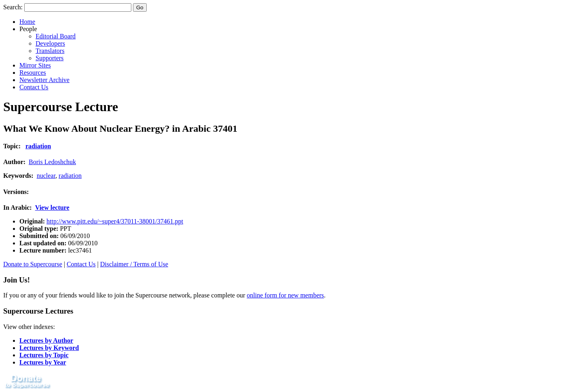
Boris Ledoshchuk (52, 162)
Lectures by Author (46, 340)
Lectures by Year (43, 362)
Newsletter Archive (44, 80)
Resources (33, 73)
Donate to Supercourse (33, 264)
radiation (38, 146)
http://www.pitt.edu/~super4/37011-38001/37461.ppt (115, 221)
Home (27, 22)
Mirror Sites (35, 65)
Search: (13, 7)
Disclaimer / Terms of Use (134, 264)
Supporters (50, 58)
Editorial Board (56, 36)
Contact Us (34, 87)
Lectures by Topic (44, 355)
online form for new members (286, 295)
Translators (50, 51)
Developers (50, 43)
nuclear (46, 176)
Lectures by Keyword (49, 348)
